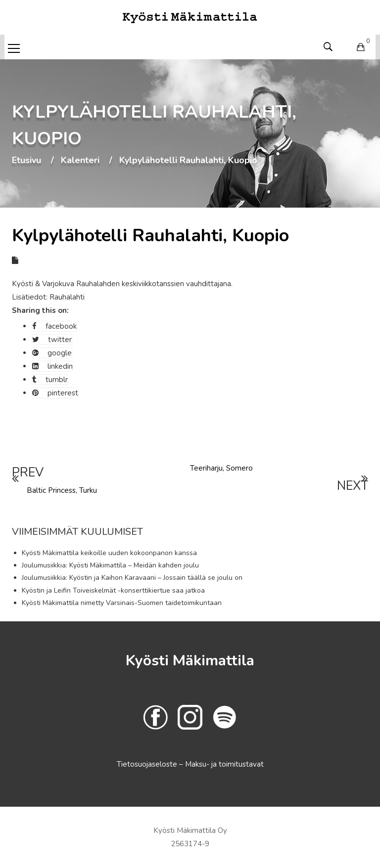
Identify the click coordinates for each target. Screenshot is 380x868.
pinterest (55, 393)
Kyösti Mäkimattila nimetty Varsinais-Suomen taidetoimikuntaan (122, 603)
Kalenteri (80, 161)
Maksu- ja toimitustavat (224, 764)
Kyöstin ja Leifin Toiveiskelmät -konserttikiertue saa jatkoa (113, 590)
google (52, 353)
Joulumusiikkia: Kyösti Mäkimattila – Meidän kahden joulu (110, 565)
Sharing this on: (40, 310)
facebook (54, 326)
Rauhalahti (67, 297)
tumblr (50, 380)
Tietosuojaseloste (148, 764)
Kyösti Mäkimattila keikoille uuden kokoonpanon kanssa (109, 553)
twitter (52, 340)
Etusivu (26, 161)
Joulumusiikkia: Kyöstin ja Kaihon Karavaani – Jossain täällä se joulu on (132, 578)
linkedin (52, 366)
